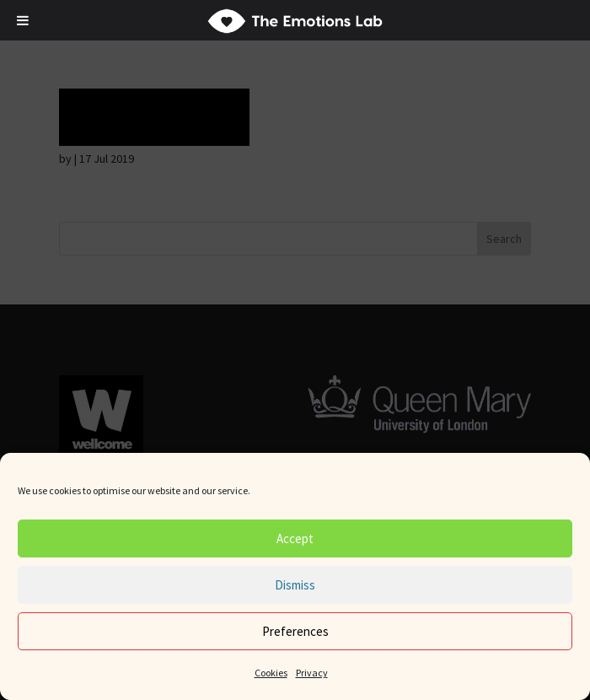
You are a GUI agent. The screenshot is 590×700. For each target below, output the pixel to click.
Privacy (312, 673)
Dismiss (295, 585)
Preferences (295, 631)
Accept (295, 538)
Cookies (271, 673)
